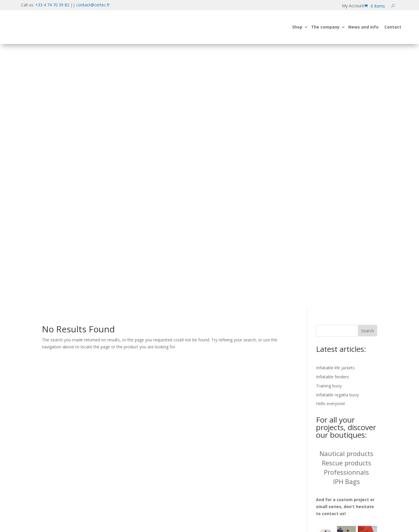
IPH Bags (347, 230)
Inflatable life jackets (335, 117)
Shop (297, 33)
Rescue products (347, 212)
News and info (363, 33)
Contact (393, 33)
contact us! (334, 262)
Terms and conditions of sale (343, 456)
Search (367, 80)
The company (325, 33)
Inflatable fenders (332, 126)
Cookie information (331, 430)
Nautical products (346, 202)
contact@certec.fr (93, 5)
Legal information (329, 439)
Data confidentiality (331, 422)
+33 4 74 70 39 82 (52, 5)
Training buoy (329, 135)
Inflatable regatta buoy (337, 143)
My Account (353, 6)
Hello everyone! (331, 152)
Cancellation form (329, 448)
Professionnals (346, 221)
